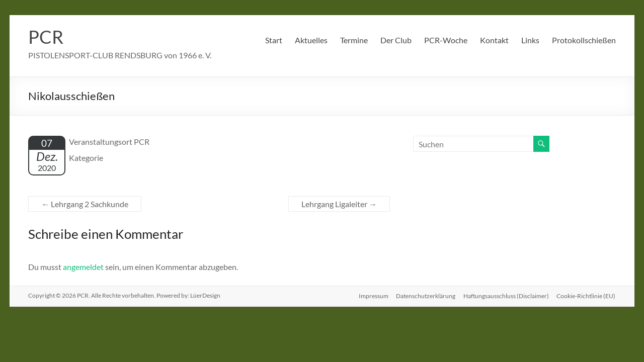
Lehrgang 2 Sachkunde (85, 204)
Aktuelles (311, 40)
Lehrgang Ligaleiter (339, 204)
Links (530, 40)
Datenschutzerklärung (426, 295)
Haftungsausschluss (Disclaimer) (506, 295)
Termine (354, 40)
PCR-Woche (446, 40)
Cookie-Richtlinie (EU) (586, 295)
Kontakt (494, 40)
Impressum (373, 295)
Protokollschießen (584, 40)
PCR (46, 37)
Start (274, 40)
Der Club (396, 40)
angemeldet (83, 267)
